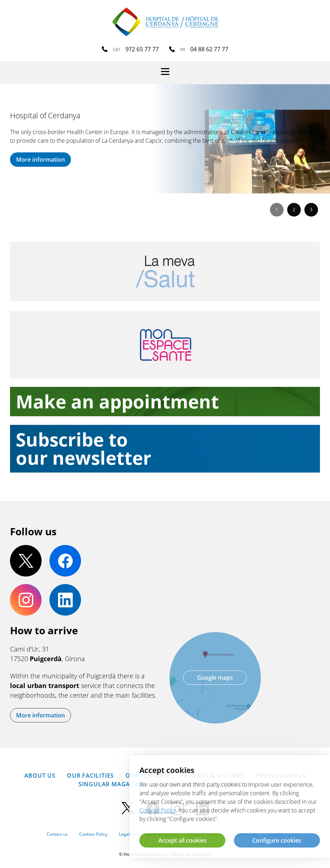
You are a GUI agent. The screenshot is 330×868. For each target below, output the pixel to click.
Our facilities (90, 775)
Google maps (215, 678)
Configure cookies (277, 840)
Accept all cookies (183, 840)
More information (40, 160)
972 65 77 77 (142, 49)
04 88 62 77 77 (209, 49)
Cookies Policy (93, 834)
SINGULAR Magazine (111, 784)
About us (40, 775)
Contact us (57, 834)
